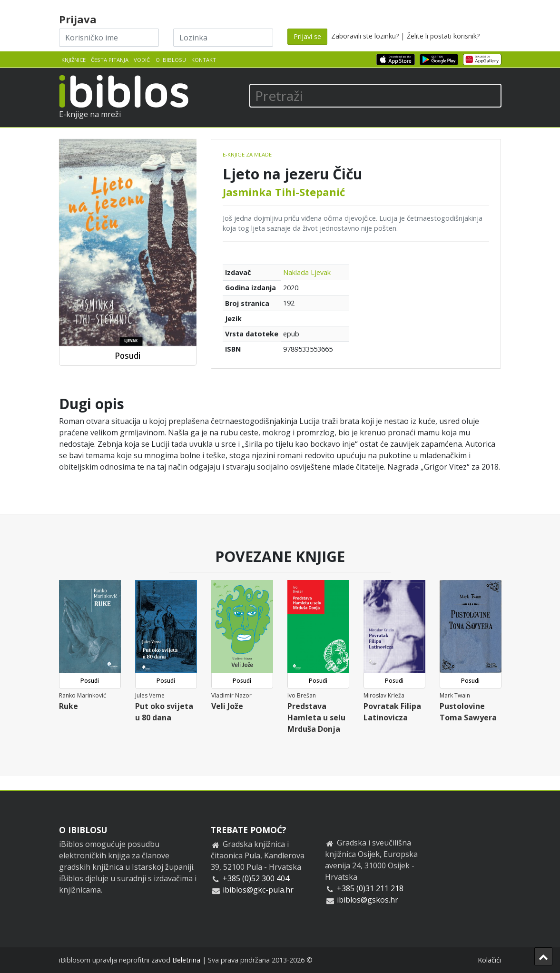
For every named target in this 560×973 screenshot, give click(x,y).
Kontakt (204, 60)
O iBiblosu (171, 60)
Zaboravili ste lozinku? (365, 36)
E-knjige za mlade (247, 154)
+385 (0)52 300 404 (256, 878)
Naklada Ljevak (307, 272)
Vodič (142, 60)
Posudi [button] (128, 356)
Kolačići (489, 960)
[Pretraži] (375, 96)
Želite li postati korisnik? (443, 36)
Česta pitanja (110, 60)
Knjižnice (74, 60)
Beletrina (186, 960)
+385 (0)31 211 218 (370, 888)
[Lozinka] (223, 38)
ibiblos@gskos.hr (368, 900)
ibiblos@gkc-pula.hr (258, 890)
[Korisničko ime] (109, 38)
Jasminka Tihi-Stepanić (284, 192)
